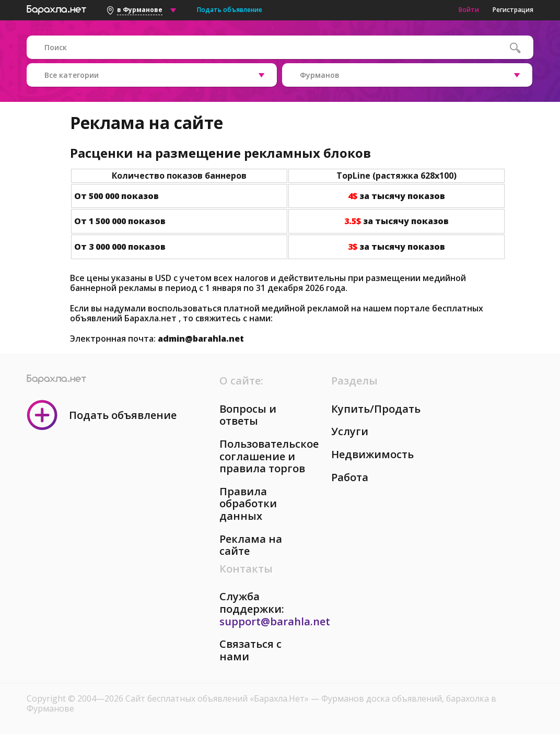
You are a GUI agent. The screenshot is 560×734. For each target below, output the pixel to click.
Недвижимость (372, 454)
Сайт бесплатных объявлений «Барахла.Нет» (218, 698)
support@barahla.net (275, 621)
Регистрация (513, 10)
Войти (469, 10)
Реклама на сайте (251, 545)
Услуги (350, 431)
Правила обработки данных (248, 504)
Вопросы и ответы (248, 415)
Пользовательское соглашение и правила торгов (269, 456)
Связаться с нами (250, 650)
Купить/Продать (376, 409)
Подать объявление (230, 10)
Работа (350, 477)
